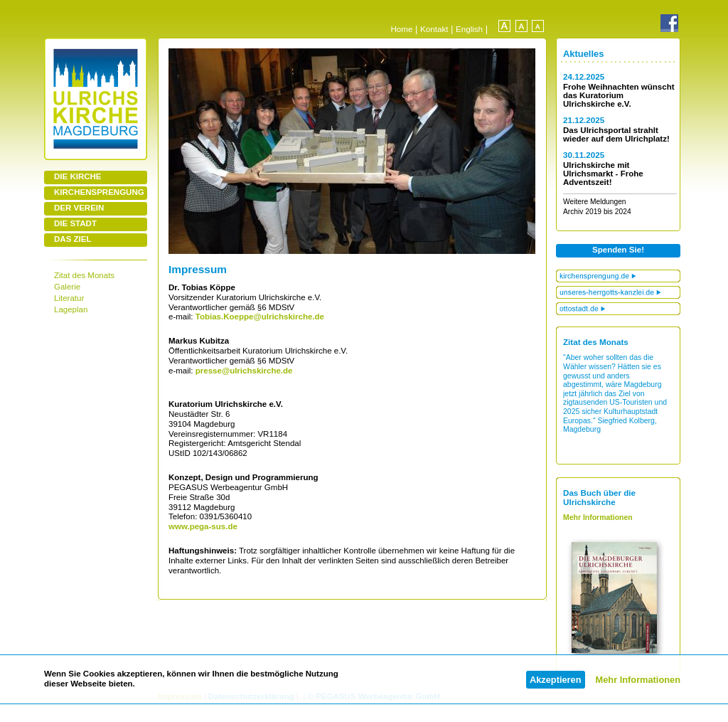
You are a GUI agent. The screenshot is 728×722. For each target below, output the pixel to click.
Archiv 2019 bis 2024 (597, 212)
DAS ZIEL (73, 239)
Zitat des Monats (84, 275)
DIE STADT (75, 223)
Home (401, 29)
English (469, 29)
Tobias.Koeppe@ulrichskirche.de (259, 317)
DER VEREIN (79, 208)
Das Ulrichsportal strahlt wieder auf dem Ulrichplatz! (616, 134)
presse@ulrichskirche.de (244, 371)
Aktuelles (583, 54)
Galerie (67, 287)
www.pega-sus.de (203, 526)
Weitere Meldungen (595, 202)
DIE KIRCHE (78, 176)
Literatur (69, 298)
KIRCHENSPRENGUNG (99, 192)
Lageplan (71, 309)
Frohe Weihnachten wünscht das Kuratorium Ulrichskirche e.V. (619, 95)
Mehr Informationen (638, 680)
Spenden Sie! (618, 250)
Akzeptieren (556, 680)
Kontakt (434, 29)
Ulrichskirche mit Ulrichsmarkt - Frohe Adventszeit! (603, 174)
